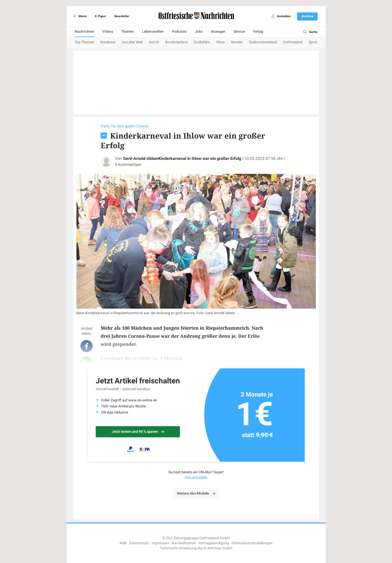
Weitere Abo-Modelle (196, 493)
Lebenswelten (153, 32)
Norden (237, 42)
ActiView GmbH (220, 548)
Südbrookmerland (263, 42)
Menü (79, 16)
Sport (313, 42)
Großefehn (202, 42)
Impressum (160, 543)
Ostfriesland (293, 42)
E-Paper (100, 16)
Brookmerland (176, 42)
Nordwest (108, 42)
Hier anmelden (196, 477)
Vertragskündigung (214, 543)
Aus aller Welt (132, 42)
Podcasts (179, 32)
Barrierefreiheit (184, 543)
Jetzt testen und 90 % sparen (138, 432)
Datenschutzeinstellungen (252, 543)
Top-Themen (84, 42)
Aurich (154, 42)
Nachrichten (84, 32)
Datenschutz (139, 543)
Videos (108, 32)
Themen (128, 32)
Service (239, 32)
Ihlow (221, 42)
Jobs (199, 32)
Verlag (258, 32)
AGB (123, 543)
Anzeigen (218, 32)
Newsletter (122, 16)
